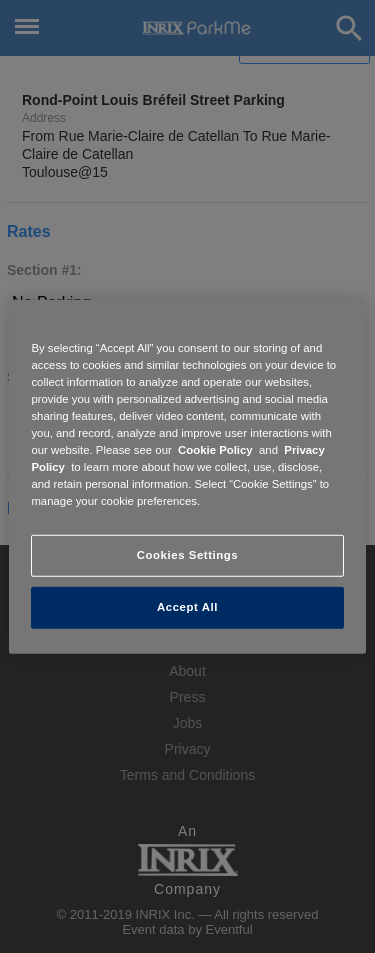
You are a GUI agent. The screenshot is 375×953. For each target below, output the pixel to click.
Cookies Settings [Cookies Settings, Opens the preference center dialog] (187, 555)
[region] (187, 476)
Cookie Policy (215, 450)
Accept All (187, 607)
